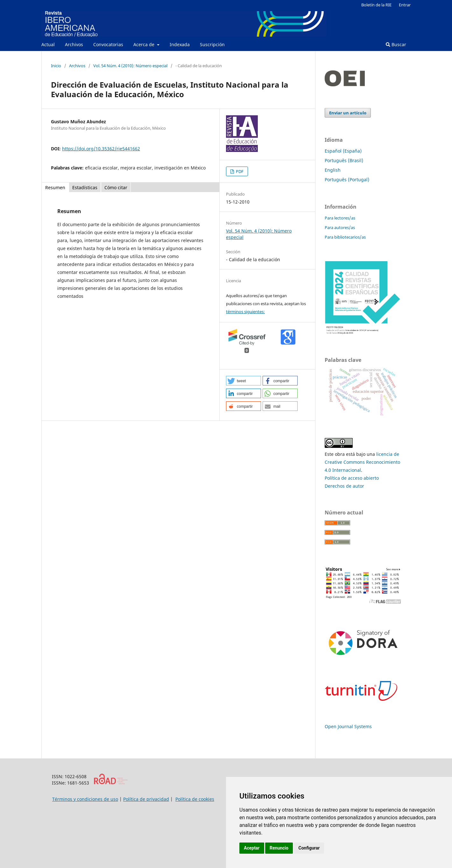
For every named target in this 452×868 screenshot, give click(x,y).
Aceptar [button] (252, 848)
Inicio (56, 66)
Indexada (180, 44)
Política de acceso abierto (352, 478)
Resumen (55, 187)
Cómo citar (116, 187)
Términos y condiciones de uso (85, 799)
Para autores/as (340, 227)
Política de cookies (195, 799)
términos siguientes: (245, 312)
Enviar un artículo (348, 113)
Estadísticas (85, 187)
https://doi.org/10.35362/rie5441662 (101, 149)
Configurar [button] (309, 848)
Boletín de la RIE (376, 5)
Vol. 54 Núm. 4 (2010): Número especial (130, 66)
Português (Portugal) (347, 179)
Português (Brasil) (344, 160)
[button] (244, 381)
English (333, 170)
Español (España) (343, 151)
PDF (239, 171)
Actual (48, 44)
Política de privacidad (146, 799)
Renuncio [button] (279, 848)
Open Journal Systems (348, 726)
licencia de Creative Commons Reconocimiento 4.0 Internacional (362, 462)
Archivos (74, 44)
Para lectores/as (340, 218)
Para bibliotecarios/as (345, 237)
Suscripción (212, 44)
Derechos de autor (344, 486)
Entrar (405, 5)
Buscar (396, 44)
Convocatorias (108, 44)
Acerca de (145, 44)
